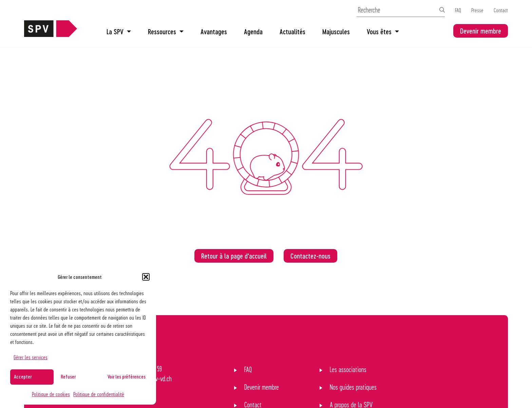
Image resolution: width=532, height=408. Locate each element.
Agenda (253, 32)
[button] (146, 277)
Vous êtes (383, 32)
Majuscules (336, 32)
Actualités (292, 32)
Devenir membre (481, 31)
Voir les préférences (127, 376)
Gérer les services (31, 357)
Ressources (166, 32)
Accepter (23, 376)
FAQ (458, 10)
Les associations (348, 369)
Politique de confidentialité (99, 394)
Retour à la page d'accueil (234, 256)
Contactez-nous (310, 256)
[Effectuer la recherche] (442, 10)
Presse (477, 10)
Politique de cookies (51, 394)
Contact (501, 10)
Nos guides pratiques (353, 387)
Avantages (214, 32)
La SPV (119, 32)
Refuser (68, 376)
